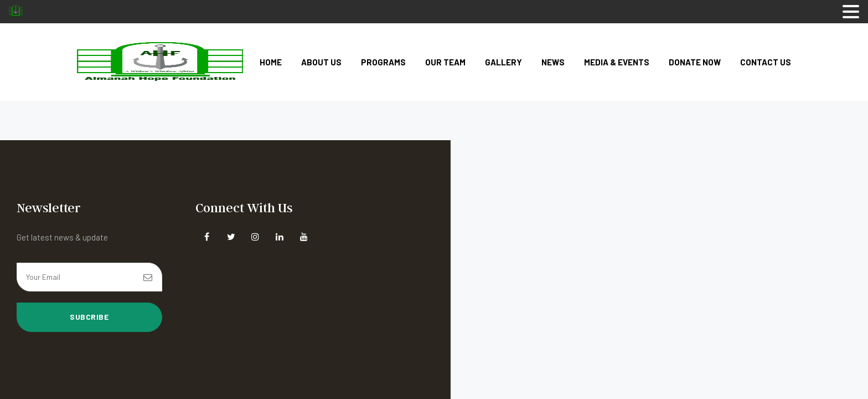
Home (271, 62)
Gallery (503, 62)
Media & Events (617, 62)
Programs (383, 62)
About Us (321, 62)
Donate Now (695, 62)
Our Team (445, 62)
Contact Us (766, 62)
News (553, 62)
